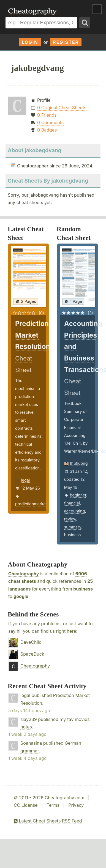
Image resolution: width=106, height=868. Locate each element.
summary (73, 527)
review (70, 519)
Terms (53, 805)
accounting (75, 511)
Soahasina (31, 743)
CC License (26, 805)
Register (66, 42)
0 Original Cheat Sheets (62, 108)
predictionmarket (31, 504)
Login (30, 42)
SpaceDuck (32, 654)
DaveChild (31, 642)
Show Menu (97, 9)
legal (25, 480)
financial (72, 503)
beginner (78, 495)
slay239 (29, 719)
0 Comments (50, 122)
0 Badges (47, 130)
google (21, 596)
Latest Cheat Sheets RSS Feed (48, 821)
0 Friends (47, 115)
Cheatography (24, 574)
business (73, 535)
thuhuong (79, 463)
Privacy (76, 805)
